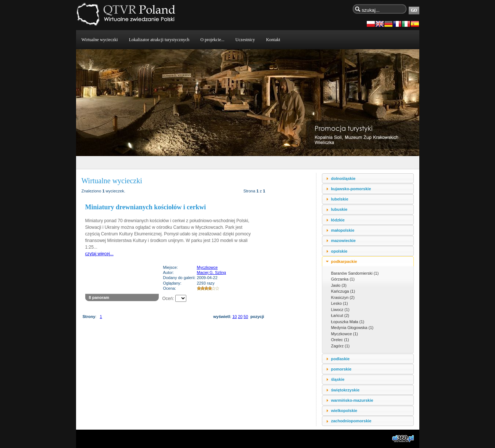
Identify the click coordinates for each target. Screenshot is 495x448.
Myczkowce (207, 267)
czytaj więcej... (99, 254)
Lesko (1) (340, 303)
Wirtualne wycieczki (100, 40)
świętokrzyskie (345, 390)
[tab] (368, 178)
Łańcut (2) (340, 315)
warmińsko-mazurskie (352, 400)
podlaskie (340, 359)
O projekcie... (212, 40)
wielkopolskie (344, 411)
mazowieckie (343, 241)
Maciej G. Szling (211, 272)
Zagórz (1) (340, 346)
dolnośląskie (343, 178)
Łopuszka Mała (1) (348, 322)
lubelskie (340, 199)
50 (246, 317)
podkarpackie (344, 261)
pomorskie (341, 369)
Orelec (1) (340, 340)
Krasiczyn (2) (343, 297)
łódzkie (338, 220)
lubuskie (339, 209)
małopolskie (343, 230)
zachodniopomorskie (351, 421)
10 (234, 317)
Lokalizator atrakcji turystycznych (159, 40)
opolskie (339, 251)
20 (240, 317)
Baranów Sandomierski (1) (355, 273)
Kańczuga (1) (343, 291)
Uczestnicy (245, 40)
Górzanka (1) (343, 279)
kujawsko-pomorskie (351, 189)
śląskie (338, 379)
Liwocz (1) (340, 310)
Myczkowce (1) (345, 334)
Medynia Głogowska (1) (352, 328)
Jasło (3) (339, 285)
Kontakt (273, 40)
